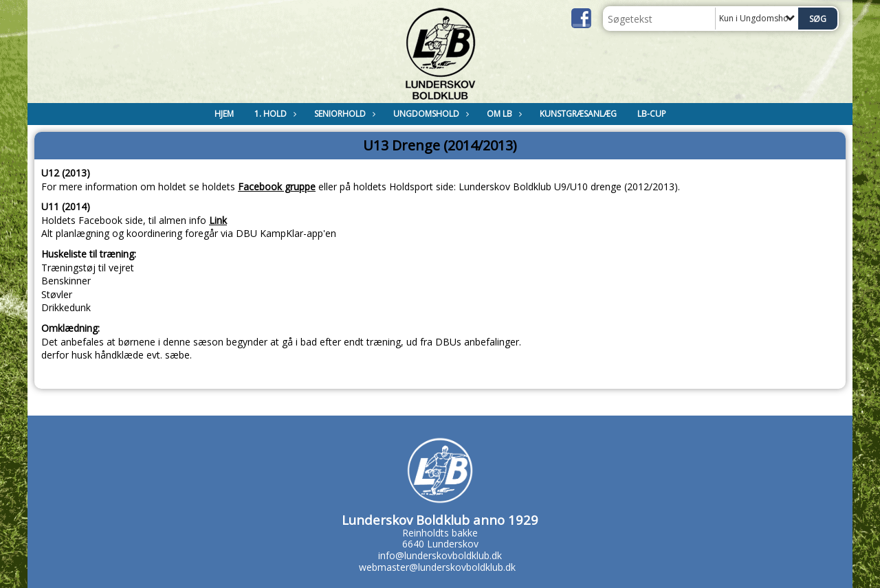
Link (218, 220)
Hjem (224, 114)
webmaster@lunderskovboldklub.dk (437, 567)
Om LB (503, 114)
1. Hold (274, 114)
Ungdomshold (430, 114)
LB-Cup (652, 114)
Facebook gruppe (277, 186)
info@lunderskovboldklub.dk (440, 555)
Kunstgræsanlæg (578, 114)
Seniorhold (343, 114)
